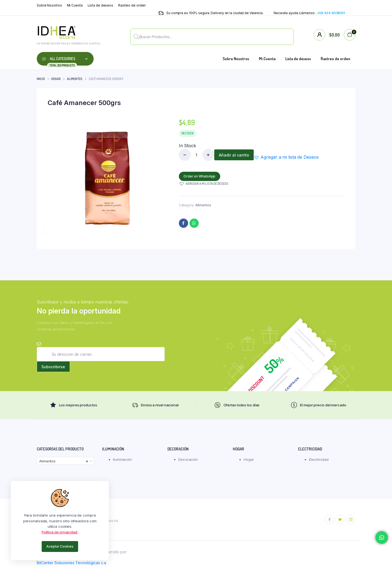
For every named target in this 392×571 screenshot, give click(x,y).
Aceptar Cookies (60, 546)
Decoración (188, 462)
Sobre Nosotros (49, 5)
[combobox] (65, 463)
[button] (288, 157)
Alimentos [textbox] (64, 464)
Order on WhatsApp (200, 176)
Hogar (56, 79)
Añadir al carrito (235, 155)
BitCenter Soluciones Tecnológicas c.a (71, 565)
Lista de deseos (101, 5)
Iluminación (122, 462)
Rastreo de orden (132, 5)
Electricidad (319, 462)
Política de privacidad (59, 532)
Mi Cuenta (75, 5)
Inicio (41, 79)
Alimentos (75, 79)
